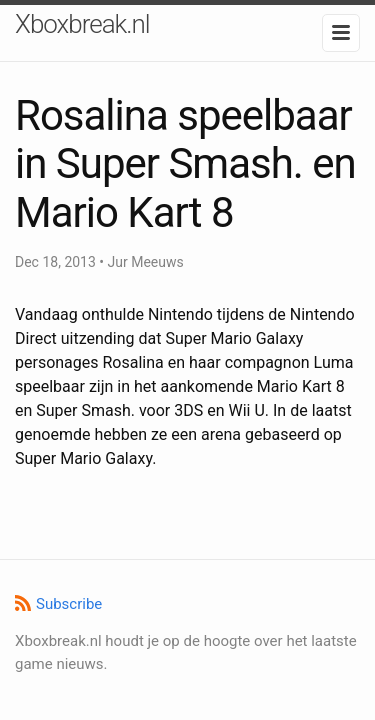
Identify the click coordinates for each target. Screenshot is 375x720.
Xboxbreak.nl (82, 24)
